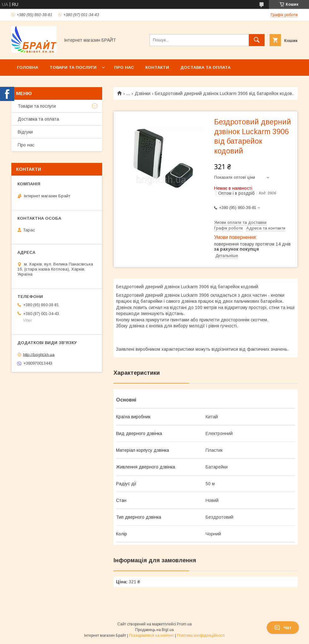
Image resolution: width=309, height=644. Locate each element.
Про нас (124, 67)
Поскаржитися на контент (152, 635)
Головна (28, 67)
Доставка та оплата (205, 67)
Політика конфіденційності (201, 635)
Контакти (157, 67)
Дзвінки (143, 93)
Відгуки (25, 132)
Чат (283, 628)
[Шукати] (257, 40)
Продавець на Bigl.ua (154, 630)
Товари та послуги (73, 67)
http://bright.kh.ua (39, 354)
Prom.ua (184, 624)
